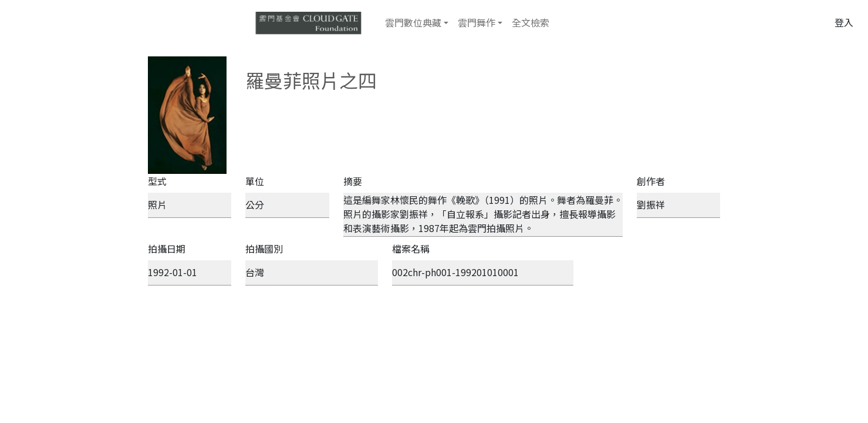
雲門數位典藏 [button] (413, 22)
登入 (844, 22)
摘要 (353, 181)
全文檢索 (531, 22)
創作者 (651, 181)
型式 (157, 181)
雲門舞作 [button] (477, 22)
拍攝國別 (264, 249)
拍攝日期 (167, 249)
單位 (255, 181)
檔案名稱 (411, 249)
